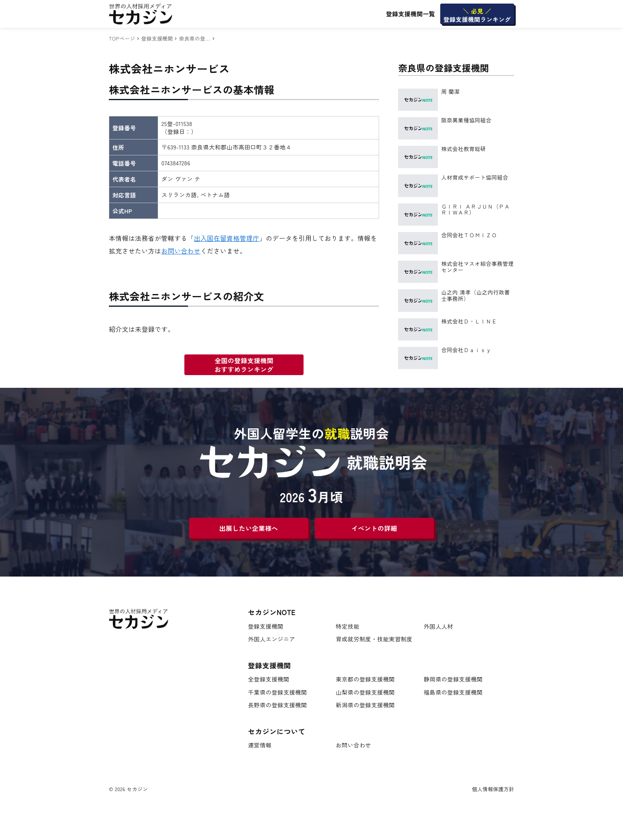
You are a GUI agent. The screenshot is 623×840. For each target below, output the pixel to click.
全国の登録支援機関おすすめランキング (244, 365)
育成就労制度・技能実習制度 (374, 639)
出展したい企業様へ (249, 528)
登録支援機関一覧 (410, 14)
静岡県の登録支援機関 (453, 679)
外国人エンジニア (272, 639)
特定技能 (347, 626)
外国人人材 (438, 626)
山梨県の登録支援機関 (365, 692)
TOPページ (122, 38)
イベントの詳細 (374, 528)
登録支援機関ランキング (477, 15)
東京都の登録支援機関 (365, 679)
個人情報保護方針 (493, 789)
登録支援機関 (157, 38)
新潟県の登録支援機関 (365, 705)
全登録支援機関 (269, 679)
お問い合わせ (181, 251)
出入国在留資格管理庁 (227, 238)
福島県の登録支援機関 (453, 692)
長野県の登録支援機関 (278, 705)
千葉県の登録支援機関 (278, 692)
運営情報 (260, 745)
